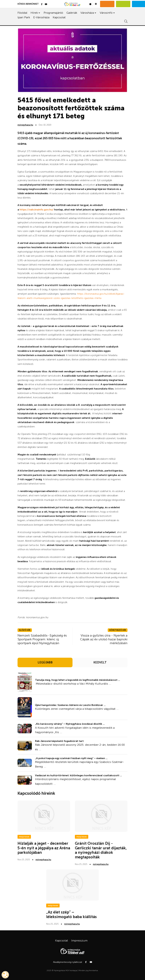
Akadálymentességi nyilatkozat (68, 962)
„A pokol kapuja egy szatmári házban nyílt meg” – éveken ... (71, 758)
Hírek (34, 13)
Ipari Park (24, 17)
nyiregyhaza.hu (25, 125)
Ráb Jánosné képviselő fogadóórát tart (59, 741)
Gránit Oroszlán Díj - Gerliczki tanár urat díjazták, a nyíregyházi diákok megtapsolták (101, 850)
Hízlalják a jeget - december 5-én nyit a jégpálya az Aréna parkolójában (44, 848)
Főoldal (22, 13)
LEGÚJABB (45, 662)
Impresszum (79, 941)
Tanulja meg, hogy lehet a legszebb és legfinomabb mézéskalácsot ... (78, 680)
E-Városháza (41, 17)
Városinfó (106, 13)
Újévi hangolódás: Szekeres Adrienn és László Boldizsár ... (70, 705)
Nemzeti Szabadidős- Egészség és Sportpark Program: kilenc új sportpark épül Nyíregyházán (42, 639)
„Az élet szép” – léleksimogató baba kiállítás (71, 914)
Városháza (87, 13)
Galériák (72, 13)
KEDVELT (100, 662)
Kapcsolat (59, 17)
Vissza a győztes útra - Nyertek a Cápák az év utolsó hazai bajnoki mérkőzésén (104, 639)
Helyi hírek (24, 837)
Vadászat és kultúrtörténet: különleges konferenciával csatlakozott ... (78, 775)
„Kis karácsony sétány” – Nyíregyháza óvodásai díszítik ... (70, 724)
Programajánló (53, 13)
